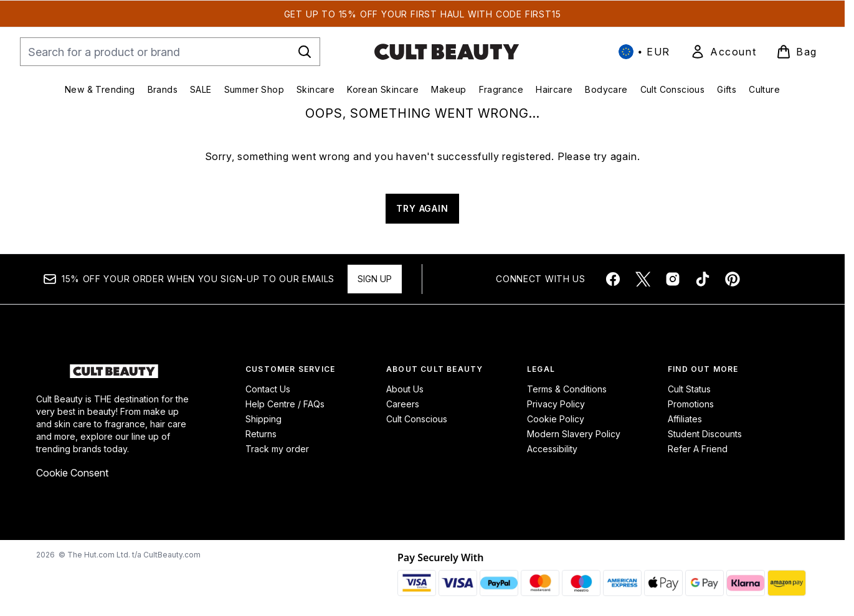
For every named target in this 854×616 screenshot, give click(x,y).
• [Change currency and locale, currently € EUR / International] (644, 52)
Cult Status (689, 389)
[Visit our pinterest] (733, 279)
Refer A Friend (698, 449)
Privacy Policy (556, 404)
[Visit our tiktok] (703, 279)
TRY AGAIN (422, 208)
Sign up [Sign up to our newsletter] (375, 279)
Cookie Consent (72, 473)
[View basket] (797, 52)
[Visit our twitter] (643, 279)
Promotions (691, 404)
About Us (405, 389)
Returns (261, 434)
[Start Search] (305, 52)
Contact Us (268, 389)
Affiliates (685, 419)
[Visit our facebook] (613, 279)
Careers (403, 404)
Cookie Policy (556, 419)
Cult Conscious (417, 419)
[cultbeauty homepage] (447, 52)
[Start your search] (170, 52)
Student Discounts (705, 434)
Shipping (263, 419)
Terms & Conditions (567, 389)
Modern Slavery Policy (574, 434)
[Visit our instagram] (673, 279)
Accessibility (552, 449)
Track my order (277, 449)
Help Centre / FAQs (285, 404)
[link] (723, 52)
